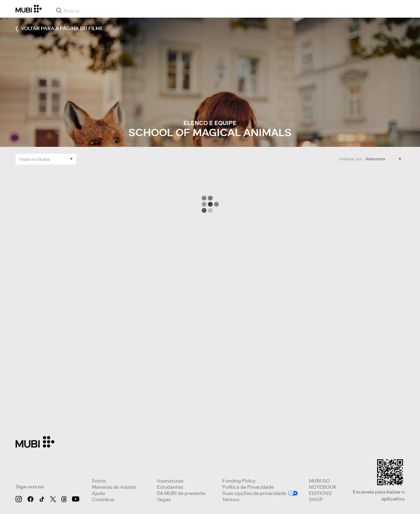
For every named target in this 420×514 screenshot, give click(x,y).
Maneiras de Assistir (114, 487)
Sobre (99, 481)
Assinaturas (170, 481)
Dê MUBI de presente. (181, 493)
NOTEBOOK (323, 487)
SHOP (316, 499)
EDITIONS (320, 493)
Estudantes (170, 487)
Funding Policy (239, 481)
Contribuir (103, 499)
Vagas (164, 499)
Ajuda (98, 493)
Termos (231, 499)
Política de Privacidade (248, 487)
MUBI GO (319, 481)
